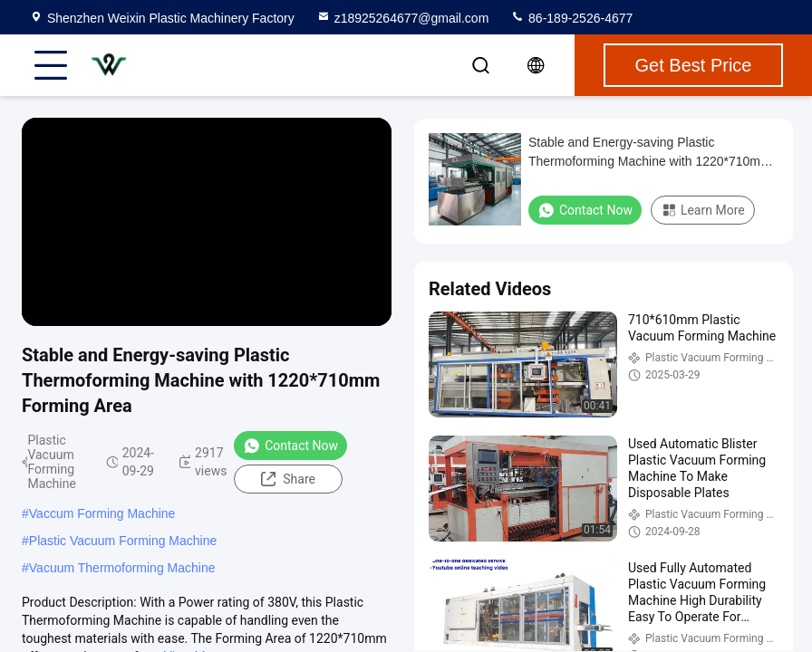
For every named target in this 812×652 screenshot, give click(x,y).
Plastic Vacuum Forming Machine (123, 541)
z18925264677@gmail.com (403, 18)
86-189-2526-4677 (571, 18)
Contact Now (290, 446)
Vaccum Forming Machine (102, 513)
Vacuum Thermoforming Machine (122, 568)
